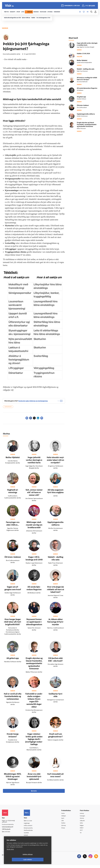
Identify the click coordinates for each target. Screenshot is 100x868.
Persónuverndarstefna (9, 827)
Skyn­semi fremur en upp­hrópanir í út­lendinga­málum (34, 624)
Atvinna (83, 820)
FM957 (83, 831)
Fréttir (65, 815)
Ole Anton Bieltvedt (82, 82)
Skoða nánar (10, 854)
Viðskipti (65, 818)
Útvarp (65, 831)
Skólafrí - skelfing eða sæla (86, 69)
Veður (82, 825)
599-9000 (8, 834)
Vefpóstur (28, 840)
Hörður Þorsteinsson (82, 116)
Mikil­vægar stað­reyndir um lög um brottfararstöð (34, 527)
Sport (64, 820)
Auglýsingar (29, 825)
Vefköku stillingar (16, 860)
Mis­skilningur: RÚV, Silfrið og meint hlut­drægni (13, 779)
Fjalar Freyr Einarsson (82, 71)
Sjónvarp (65, 828)
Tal (81, 835)
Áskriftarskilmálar (31, 833)
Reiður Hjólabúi (13, 460)
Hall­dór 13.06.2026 (83, 54)
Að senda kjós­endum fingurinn (87, 88)
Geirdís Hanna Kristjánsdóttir (84, 63)
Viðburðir (83, 823)
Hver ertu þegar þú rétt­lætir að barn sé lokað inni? (56, 592)
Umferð (28, 838)
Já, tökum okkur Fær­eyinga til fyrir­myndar (56, 624)
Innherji (83, 815)
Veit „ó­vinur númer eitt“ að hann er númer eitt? (34, 495)
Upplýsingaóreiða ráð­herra (86, 114)
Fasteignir (83, 818)
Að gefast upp (13, 660)
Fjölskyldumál (8, 409)
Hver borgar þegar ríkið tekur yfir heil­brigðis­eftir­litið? (13, 624)
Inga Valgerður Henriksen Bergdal (85, 47)
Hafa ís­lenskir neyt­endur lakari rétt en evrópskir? (55, 462)
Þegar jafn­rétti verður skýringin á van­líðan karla (34, 462)
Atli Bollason (80, 90)
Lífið (64, 823)
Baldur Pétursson (81, 129)
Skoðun (65, 825)
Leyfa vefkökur (39, 860)
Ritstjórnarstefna (30, 830)
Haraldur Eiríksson (81, 99)
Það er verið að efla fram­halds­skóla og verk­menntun (13, 699)
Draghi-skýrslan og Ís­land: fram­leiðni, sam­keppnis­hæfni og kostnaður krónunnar (34, 666)
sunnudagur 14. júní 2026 (72, 6)
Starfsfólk (28, 835)
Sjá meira (34, 793)
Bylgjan (83, 828)
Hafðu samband (30, 828)
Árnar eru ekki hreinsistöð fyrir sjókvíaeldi (34, 779)
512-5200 (31, 823)
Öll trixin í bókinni (13, 559)
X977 (82, 833)
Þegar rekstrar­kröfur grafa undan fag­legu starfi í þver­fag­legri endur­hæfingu (34, 741)
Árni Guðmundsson (82, 108)
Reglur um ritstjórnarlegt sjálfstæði (9, 824)
